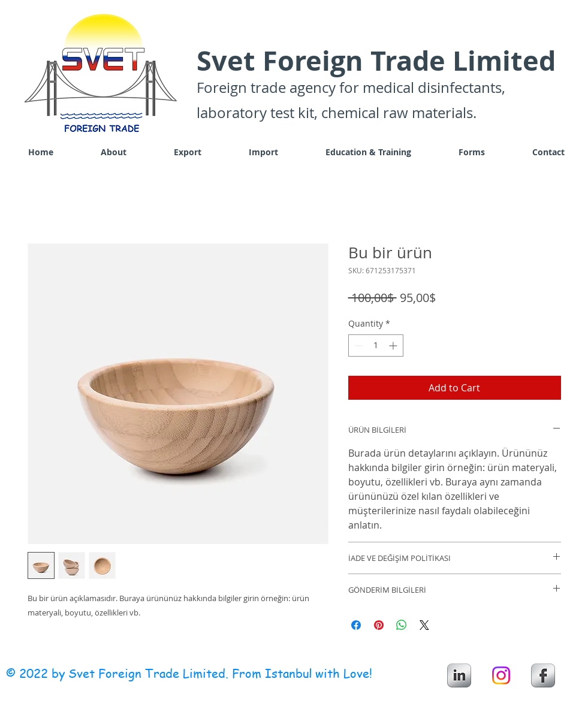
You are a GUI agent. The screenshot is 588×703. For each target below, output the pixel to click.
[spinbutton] (376, 346)
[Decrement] (358, 346)
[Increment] (394, 346)
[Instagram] (501, 675)
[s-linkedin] (459, 675)
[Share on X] (424, 625)
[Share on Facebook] (356, 625)
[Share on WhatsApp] (402, 625)
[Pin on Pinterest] (379, 625)
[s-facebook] (543, 675)
